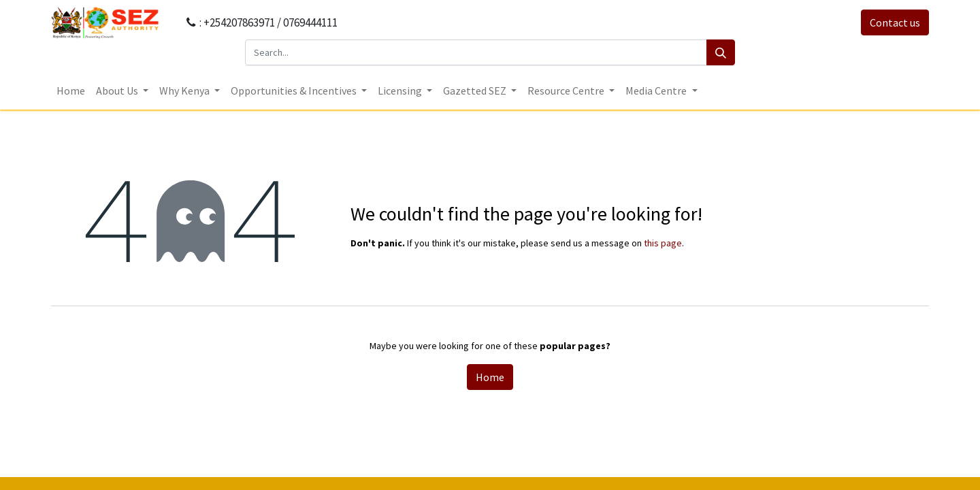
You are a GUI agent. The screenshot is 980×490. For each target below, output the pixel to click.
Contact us (895, 22)
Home (490, 377)
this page (663, 243)
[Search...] (476, 52)
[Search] (721, 52)
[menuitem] (71, 91)
